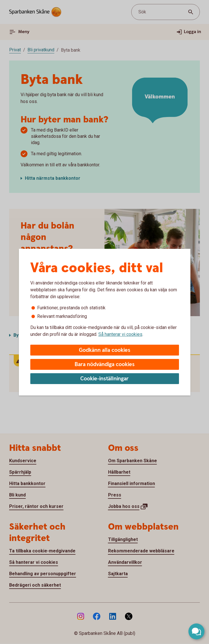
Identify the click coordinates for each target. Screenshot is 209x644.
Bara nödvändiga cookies (105, 365)
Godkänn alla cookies (105, 350)
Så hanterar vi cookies (120, 334)
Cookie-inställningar (104, 379)
